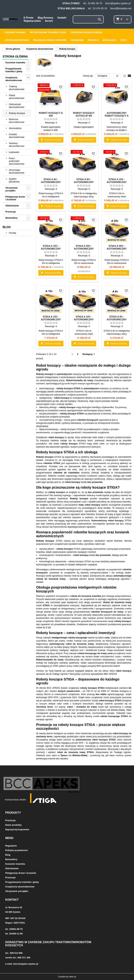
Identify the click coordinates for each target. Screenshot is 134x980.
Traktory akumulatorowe (17, 88)
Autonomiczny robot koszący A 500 (117, 116)
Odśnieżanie (77, 40)
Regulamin (11, 846)
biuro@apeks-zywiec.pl (118, 3)
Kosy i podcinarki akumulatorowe (17, 161)
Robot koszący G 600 (51, 114)
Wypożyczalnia (32, 21)
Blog (7, 227)
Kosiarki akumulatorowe (17, 136)
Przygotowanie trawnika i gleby (48, 33)
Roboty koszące (17, 113)
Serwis (49, 21)
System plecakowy (14, 180)
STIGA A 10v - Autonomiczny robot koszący (117, 182)
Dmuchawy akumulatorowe (17, 171)
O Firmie (29, 18)
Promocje (93, 40)
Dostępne (108, 76)
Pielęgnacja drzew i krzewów (50, 40)
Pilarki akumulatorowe (17, 97)
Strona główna (15, 57)
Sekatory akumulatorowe (17, 145)
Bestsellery (109, 40)
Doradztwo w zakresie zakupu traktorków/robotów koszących (48, 944)
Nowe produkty (13, 825)
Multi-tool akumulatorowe (17, 121)
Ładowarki (14, 152)
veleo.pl (72, 977)
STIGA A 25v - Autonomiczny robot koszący (84, 249)
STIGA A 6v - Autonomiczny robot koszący (51, 182)
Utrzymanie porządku (17, 40)
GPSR (123, 40)
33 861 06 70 (95, 3)
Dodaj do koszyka (51, 140)
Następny (89, 354)
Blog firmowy (45, 18)
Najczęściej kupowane (17, 829)
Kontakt (62, 18)
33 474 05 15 (100, 8)
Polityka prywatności (16, 850)
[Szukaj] (88, 19)
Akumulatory (15, 128)
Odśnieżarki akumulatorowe (17, 106)
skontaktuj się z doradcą (59, 716)
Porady (12, 233)
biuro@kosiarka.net (121, 8)
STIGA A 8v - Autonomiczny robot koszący (84, 182)
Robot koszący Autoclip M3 (84, 114)
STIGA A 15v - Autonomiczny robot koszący (51, 249)
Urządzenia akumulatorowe (86, 33)
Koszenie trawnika (15, 33)
